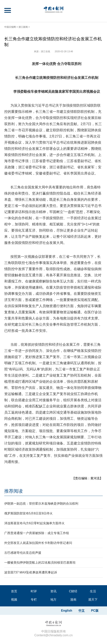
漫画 (73, 600)
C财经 (73, 591)
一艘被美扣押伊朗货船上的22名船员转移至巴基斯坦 (40, 563)
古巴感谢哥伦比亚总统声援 (23, 553)
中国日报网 (10, 27)
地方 (53, 600)
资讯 (53, 591)
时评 (34, 591)
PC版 (95, 611)
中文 (82, 611)
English (67, 611)
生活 (93, 591)
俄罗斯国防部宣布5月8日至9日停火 (28, 513)
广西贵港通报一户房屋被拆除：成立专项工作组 (37, 533)
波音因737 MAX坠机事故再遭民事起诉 (31, 572)
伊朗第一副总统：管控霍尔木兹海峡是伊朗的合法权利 (41, 504)
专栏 (34, 600)
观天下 (93, 600)
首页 (14, 591)
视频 (14, 600)
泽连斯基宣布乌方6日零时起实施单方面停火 (34, 523)
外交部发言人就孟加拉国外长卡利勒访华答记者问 (38, 543)
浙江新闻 (23, 27)
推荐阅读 (13, 491)
